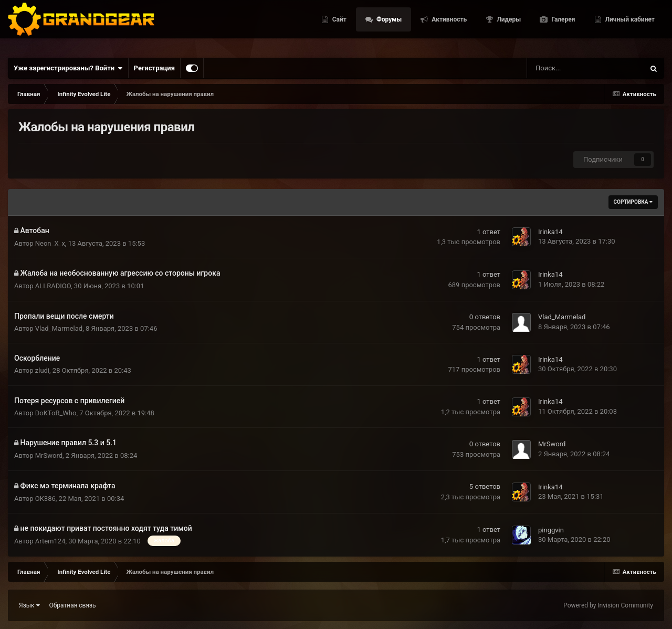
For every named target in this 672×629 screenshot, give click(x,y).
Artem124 (50, 541)
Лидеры (508, 26)
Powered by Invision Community (608, 605)
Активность (448, 26)
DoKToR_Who (56, 413)
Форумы (388, 26)
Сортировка (633, 202)
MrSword (49, 455)
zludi (42, 370)
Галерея (562, 26)
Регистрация (154, 68)
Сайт (339, 26)
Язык (29, 605)
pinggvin (551, 530)
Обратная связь (73, 605)
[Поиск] (558, 68)
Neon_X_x (50, 243)
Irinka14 (550, 232)
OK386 (45, 499)
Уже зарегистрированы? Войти (68, 68)
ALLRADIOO (53, 286)
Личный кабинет (629, 26)
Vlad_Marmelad (59, 328)
